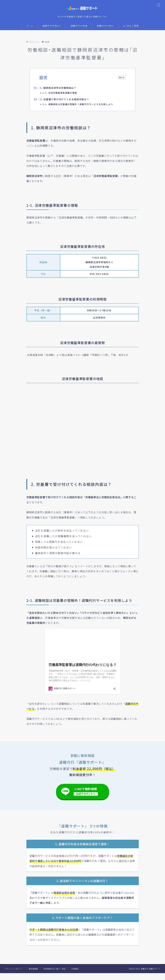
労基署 (46, 44)
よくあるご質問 (131, 28)
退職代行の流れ (105, 28)
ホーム (30, 28)
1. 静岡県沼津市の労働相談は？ (64, 90)
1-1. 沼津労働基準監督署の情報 (65, 95)
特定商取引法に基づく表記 (58, 976)
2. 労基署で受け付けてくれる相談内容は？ (71, 102)
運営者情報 (35, 976)
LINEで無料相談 (86, 798)
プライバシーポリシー (15, 976)
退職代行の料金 (79, 28)
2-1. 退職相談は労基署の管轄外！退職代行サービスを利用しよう (83, 107)
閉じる (122, 79)
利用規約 (79, 976)
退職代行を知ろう (52, 28)
